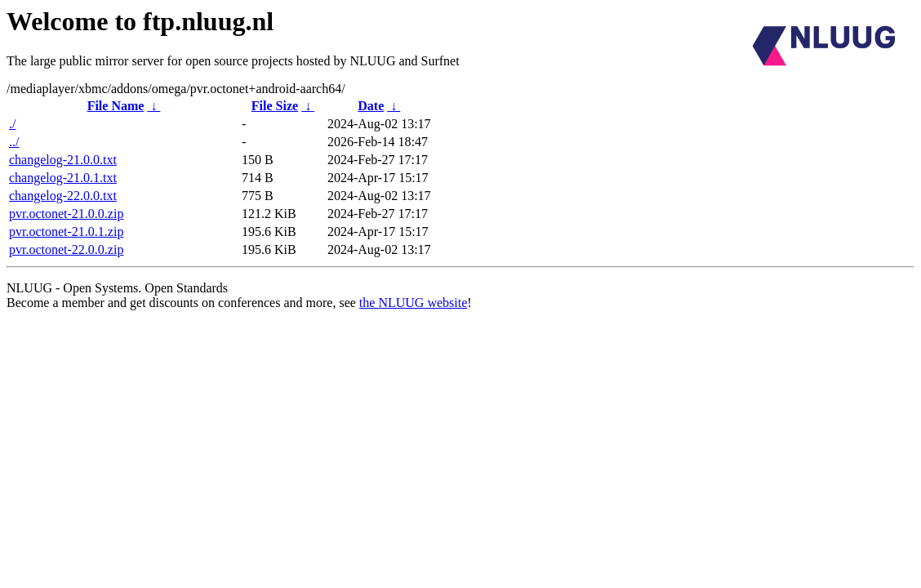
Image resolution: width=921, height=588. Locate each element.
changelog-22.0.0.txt (63, 196)
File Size (275, 106)
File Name (116, 106)
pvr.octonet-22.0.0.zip (66, 249)
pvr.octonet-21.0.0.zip (66, 214)
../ (14, 142)
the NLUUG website (413, 303)
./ (12, 124)
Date (371, 106)
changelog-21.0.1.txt (63, 178)
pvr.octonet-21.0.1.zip (66, 232)
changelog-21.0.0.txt (63, 160)
